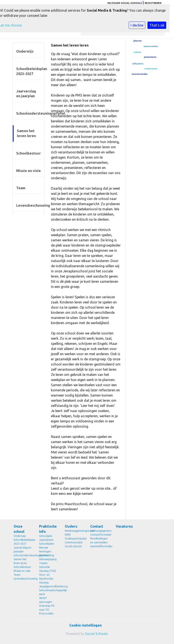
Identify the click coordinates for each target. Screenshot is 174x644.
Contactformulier (100, 535)
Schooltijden (47, 544)
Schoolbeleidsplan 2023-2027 (30, 71)
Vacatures (124, 526)
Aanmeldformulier (100, 546)
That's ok (157, 25)
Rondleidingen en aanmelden (99, 540)
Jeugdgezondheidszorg (49, 586)
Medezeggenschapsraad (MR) (74, 533)
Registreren (153, 3)
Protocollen (46, 614)
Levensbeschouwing (30, 205)
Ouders (71, 526)
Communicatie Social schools (74, 544)
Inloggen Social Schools (125, 3)
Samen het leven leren (26, 133)
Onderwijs (25, 51)
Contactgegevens (100, 531)
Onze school (19, 529)
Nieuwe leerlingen (45, 549)
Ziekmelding (47, 555)
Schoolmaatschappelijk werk (49, 592)
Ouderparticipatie (74, 538)
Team (21, 188)
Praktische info (48, 529)
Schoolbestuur (28, 153)
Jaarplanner (46, 540)
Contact (97, 526)
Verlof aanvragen (46, 600)
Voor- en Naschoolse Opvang (46, 579)
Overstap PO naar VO (47, 608)
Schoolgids (46, 536)
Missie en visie (28, 171)
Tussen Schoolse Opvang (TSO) (48, 567)
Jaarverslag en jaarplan (26, 94)
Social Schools (96, 634)
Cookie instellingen (85, 625)
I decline (137, 25)
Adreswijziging (48, 559)
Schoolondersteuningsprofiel (30, 113)
